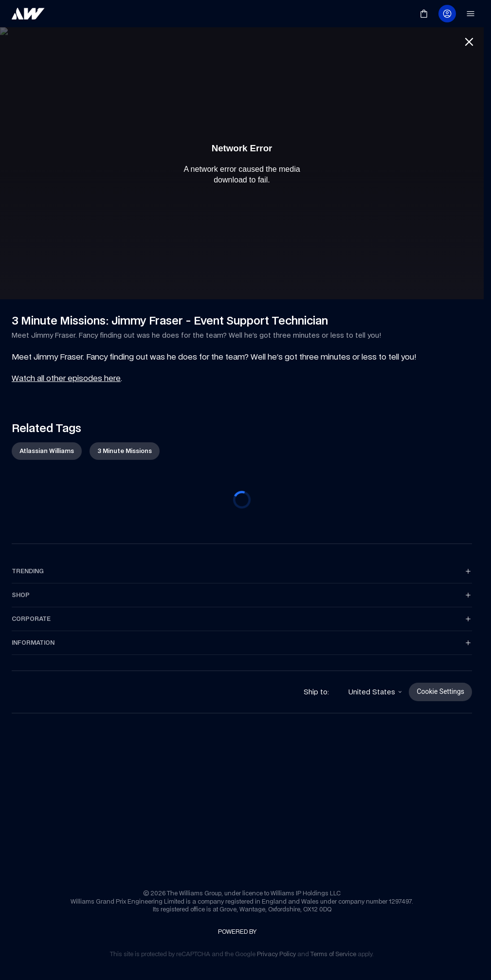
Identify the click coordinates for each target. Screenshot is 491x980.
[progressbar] (242, 502)
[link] (28, 14)
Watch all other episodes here (66, 380)
